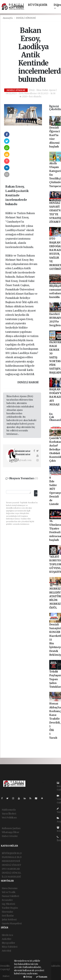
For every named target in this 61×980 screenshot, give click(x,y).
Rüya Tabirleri (10, 947)
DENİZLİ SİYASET (11, 865)
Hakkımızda (9, 810)
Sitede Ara (7, 935)
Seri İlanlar (8, 916)
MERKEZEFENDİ (11, 861)
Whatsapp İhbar (10, 832)
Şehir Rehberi (9, 920)
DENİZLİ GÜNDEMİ (26, 18)
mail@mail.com (23, 460)
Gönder (36, 493)
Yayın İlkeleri (9, 814)
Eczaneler (7, 900)
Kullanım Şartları (11, 828)
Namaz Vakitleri (10, 896)
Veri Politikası (9, 818)
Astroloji (6, 951)
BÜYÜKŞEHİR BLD (12, 853)
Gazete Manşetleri (12, 923)
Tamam (42, 977)
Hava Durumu (10, 888)
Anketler (7, 939)
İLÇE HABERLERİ (11, 877)
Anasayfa (8, 18)
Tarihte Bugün (10, 908)
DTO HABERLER (11, 869)
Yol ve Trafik (9, 892)
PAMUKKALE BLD (12, 857)
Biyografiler (9, 943)
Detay (28, 977)
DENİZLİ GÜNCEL (11, 873)
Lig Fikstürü (9, 904)
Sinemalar (7, 912)
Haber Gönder (10, 836)
